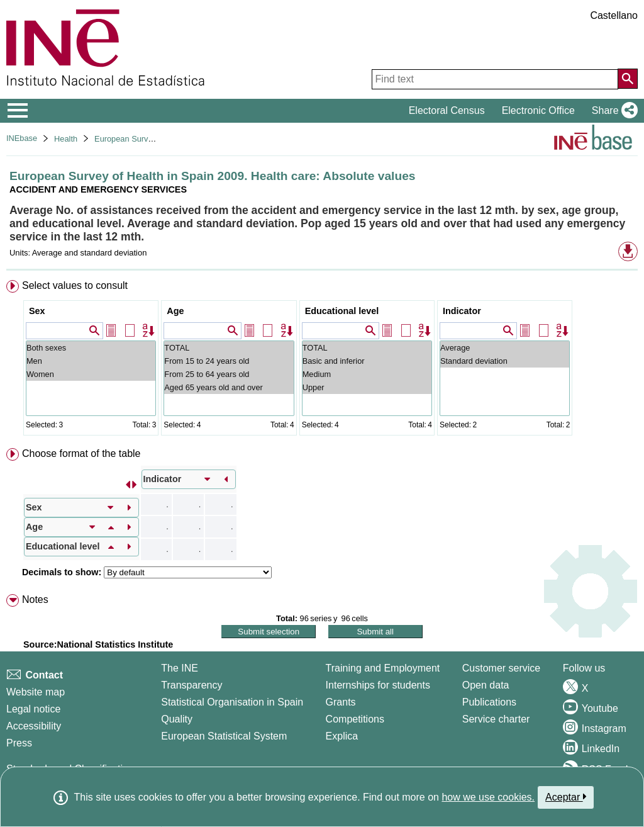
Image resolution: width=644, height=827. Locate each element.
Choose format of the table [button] (81, 453)
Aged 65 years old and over (229, 387)
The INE (180, 668)
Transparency (192, 685)
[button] (612, 111)
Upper (367, 387)
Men (91, 361)
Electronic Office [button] (538, 110)
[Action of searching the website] (628, 79)
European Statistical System (224, 736)
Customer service (501, 668)
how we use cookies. (488, 797)
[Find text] (495, 79)
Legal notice (33, 709)
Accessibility (34, 726)
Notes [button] (35, 599)
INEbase (22, 138)
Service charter (496, 719)
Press (19, 743)
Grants (341, 702)
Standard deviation (505, 361)
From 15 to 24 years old (229, 361)
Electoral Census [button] (447, 110)
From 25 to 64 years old (229, 374)
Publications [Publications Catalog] (489, 702)
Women (91, 374)
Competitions (355, 719)
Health (66, 139)
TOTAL (229, 348)
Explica (342, 736)
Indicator (462, 311)
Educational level (342, 311)
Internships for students (378, 685)
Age (175, 311)
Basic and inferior (367, 361)
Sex (37, 311)
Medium (367, 374)
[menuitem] (322, 360)
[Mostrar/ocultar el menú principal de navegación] (18, 111)
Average (505, 348)
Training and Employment (383, 668)
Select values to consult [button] (75, 285)
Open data (486, 685)
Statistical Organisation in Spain (232, 702)
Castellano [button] (614, 15)
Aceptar (566, 797)
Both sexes (91, 348)
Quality (177, 719)
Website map (36, 692)
